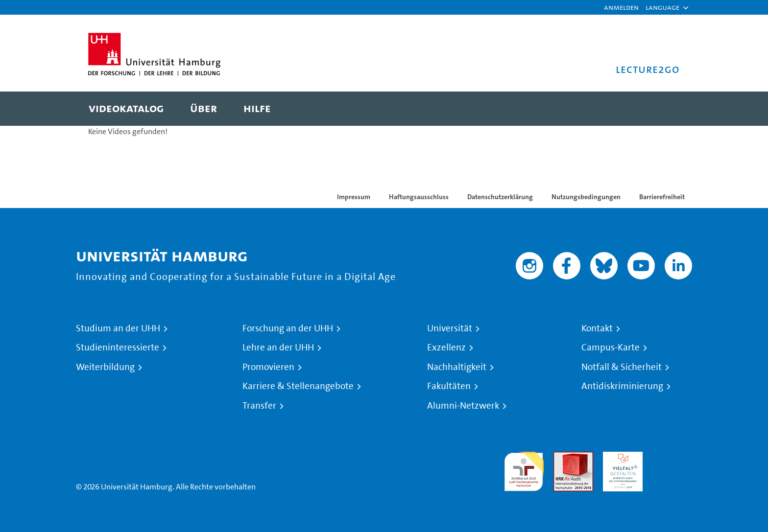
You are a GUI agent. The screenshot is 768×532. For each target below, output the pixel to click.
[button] (662, 7)
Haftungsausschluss (419, 197)
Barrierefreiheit (662, 197)
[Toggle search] (663, 109)
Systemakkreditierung (672, 457)
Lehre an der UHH (278, 347)
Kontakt (597, 328)
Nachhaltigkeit (457, 367)
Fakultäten (449, 386)
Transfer (259, 406)
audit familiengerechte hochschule (524, 469)
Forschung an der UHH (288, 328)
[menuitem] (126, 109)
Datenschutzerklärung (500, 197)
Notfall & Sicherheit (622, 367)
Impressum (354, 197)
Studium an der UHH (118, 328)
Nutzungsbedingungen (586, 197)
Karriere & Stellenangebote (298, 386)
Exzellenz (446, 347)
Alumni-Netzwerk (463, 406)
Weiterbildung (105, 367)
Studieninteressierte (118, 347)
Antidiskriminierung (622, 386)
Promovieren (268, 367)
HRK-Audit (620, 457)
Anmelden (621, 7)
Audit (563, 457)
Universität (450, 328)
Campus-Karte (611, 347)
